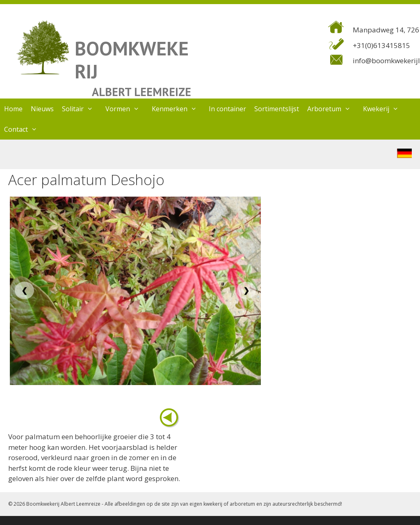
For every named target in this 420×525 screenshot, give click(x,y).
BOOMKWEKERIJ (132, 60)
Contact (25, 129)
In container (227, 109)
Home (13, 109)
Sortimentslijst (277, 109)
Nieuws (42, 109)
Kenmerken (178, 109)
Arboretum (333, 109)
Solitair (82, 109)
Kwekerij (385, 109)
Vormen (127, 109)
